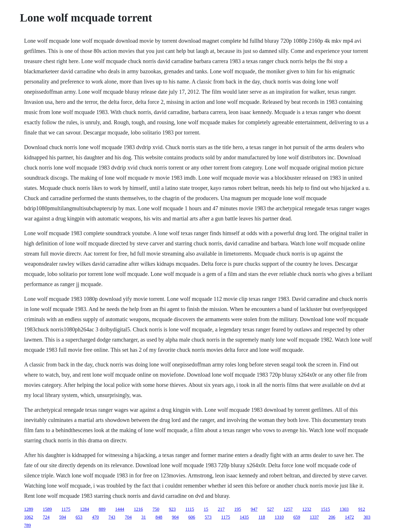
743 (112, 517)
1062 (29, 517)
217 (221, 509)
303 (367, 517)
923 (172, 509)
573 (208, 517)
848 (159, 517)
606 (192, 517)
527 (270, 509)
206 (332, 517)
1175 (66, 509)
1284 (85, 509)
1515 (325, 509)
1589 (47, 509)
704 (128, 517)
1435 (244, 517)
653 (79, 517)
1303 (344, 509)
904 (175, 517)
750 (156, 509)
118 (262, 517)
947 (254, 509)
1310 (279, 517)
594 (63, 517)
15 (206, 509)
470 (95, 517)
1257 (288, 509)
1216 (138, 509)
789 (27, 525)
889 (102, 509)
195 (238, 509)
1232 (307, 509)
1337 (314, 517)
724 (46, 517)
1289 (29, 509)
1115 (190, 509)
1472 (349, 517)
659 (297, 517)
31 (144, 517)
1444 (120, 509)
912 (362, 509)
